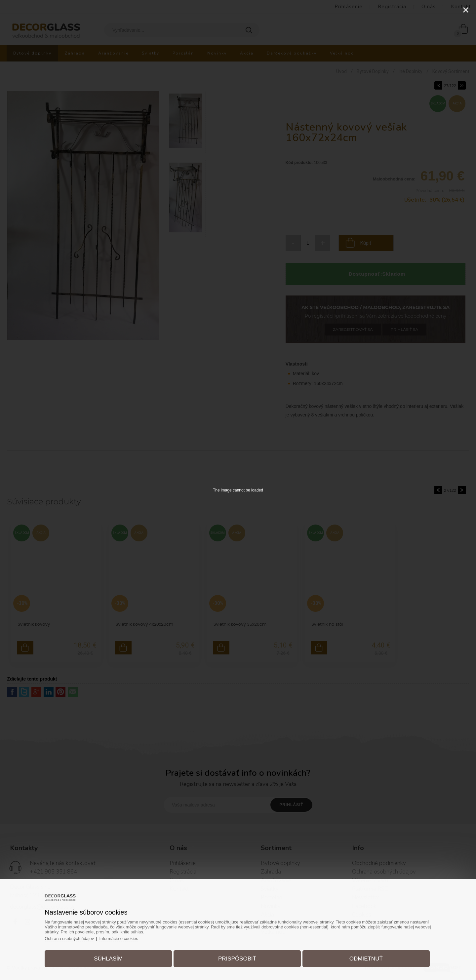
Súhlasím (110, 958)
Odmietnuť (364, 958)
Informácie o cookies (123, 938)
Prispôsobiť (237, 958)
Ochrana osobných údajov (73, 938)
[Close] (466, 10)
